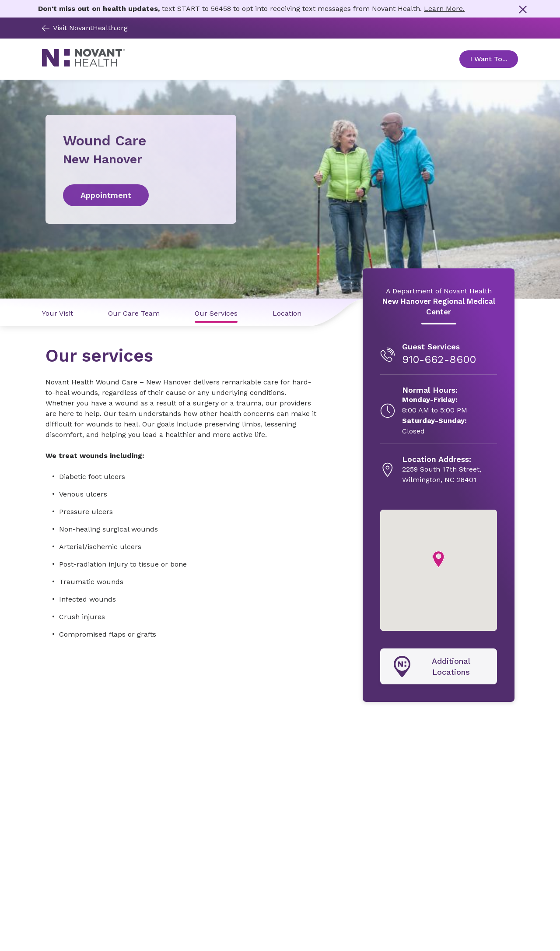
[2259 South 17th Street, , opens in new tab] (442, 470)
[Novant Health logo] (84, 64)
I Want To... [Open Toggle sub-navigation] (494, 59)
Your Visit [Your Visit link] (58, 313)
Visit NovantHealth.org (85, 28)
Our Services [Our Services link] (216, 313)
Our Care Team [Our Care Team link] (134, 313)
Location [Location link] (287, 313)
